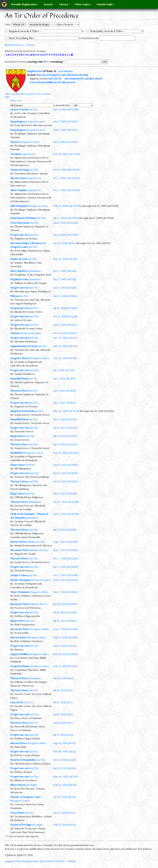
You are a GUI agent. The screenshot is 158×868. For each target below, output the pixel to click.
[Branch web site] (78, 75)
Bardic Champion (21, 580)
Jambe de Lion (19, 259)
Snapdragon (18, 121)
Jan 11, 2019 (64, 768)
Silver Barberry (19, 271)
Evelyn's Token (19, 575)
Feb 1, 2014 (65, 580)
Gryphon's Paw (19, 279)
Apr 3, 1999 (66, 109)
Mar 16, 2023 (65, 777)
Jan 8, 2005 (66, 223)
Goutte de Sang (20, 170)
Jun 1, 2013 (65, 494)
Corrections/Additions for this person (52, 82)
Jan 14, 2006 (64, 243)
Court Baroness (20, 223)
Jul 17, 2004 (66, 218)
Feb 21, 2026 (64, 825)
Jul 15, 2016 (63, 735)
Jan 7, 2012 (64, 379)
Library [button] (64, 4)
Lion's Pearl (17, 813)
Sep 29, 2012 (66, 453)
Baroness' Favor (20, 550)
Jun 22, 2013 (66, 502)
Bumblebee (17, 453)
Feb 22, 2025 (65, 785)
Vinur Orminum (20, 592)
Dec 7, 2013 (66, 558)
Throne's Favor (19, 391)
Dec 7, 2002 (66, 178)
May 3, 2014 (65, 592)
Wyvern (15, 142)
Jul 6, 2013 (65, 530)
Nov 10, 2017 (65, 751)
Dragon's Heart (20, 358)
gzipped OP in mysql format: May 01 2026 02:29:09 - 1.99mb (40, 861)
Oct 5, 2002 (66, 170)
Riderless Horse (14, 45)
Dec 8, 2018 (64, 760)
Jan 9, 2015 (65, 646)
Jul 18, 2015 (63, 690)
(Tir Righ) (31, 785)
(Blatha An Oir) (36, 542)
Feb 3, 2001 (65, 130)
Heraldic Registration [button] (24, 4)
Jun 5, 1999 (66, 121)
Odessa (15, 333)
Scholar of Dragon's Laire (26, 797)
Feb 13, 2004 (67, 206)
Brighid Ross (34, 71)
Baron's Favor (19, 178)
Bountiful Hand (19, 379)
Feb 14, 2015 (65, 654)
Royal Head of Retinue (23, 218)
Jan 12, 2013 (65, 465)
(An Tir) (33, 109)
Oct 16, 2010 (65, 333)
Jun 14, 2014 (65, 604)
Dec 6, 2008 (65, 316)
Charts (30, 45)
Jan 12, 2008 (65, 296)
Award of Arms (19, 109)
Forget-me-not (20, 235)
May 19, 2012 (66, 411)
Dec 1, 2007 (65, 271)
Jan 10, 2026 (64, 813)
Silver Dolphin (18, 190)
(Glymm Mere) (38, 604)
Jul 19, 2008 (65, 308)
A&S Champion (19, 206)
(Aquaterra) (28, 154)
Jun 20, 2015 (64, 678)
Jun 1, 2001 (65, 142)
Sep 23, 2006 (65, 259)
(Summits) (35, 271)
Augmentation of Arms (24, 346)
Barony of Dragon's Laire (52, 75)
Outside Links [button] (105, 4)
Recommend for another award (83, 79)
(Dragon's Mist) (38, 592)
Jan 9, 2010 (65, 325)
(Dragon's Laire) (35, 121)
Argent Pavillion (20, 654)
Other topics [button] (82, 4)
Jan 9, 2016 (63, 714)
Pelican (15, 296)
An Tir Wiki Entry (65, 71)
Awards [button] (48, 4)
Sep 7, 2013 (65, 542)
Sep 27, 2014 (65, 629)
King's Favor (18, 436)
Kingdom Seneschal (22, 411)
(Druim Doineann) (30, 333)
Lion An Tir (55, 79)
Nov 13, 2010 (65, 338)
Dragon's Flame (20, 666)
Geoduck (16, 154)
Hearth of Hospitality (23, 760)
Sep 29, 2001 (67, 154)
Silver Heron (18, 785)
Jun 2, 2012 (65, 419)
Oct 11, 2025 (64, 797)
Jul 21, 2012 (65, 428)
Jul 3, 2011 (64, 370)
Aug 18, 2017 (64, 743)
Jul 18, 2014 (65, 612)
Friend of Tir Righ (21, 825)
